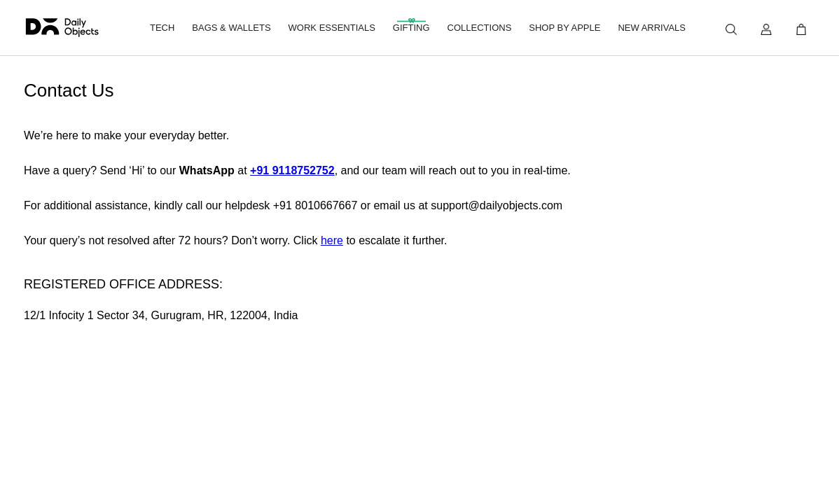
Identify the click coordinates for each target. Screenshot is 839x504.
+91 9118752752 (292, 170)
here (332, 240)
